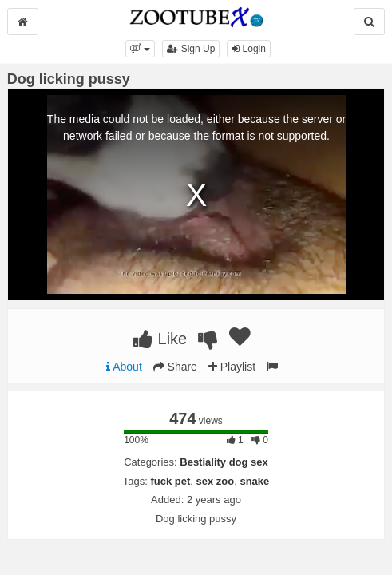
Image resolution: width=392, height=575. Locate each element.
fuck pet (170, 481)
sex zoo (215, 481)
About (124, 367)
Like (160, 339)
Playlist (232, 367)
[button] (140, 49)
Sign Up (191, 49)
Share (175, 367)
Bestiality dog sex (224, 462)
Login (249, 49)
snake (254, 481)
